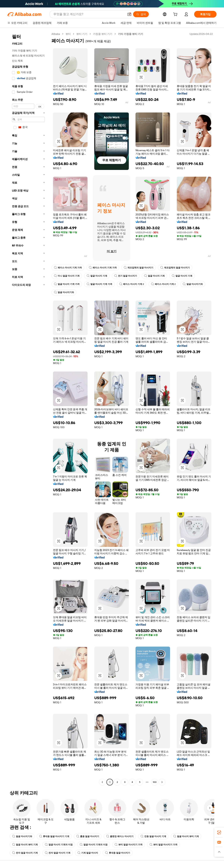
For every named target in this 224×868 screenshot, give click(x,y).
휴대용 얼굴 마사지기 (118, 853)
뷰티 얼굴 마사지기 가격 (129, 845)
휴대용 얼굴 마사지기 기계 (54, 836)
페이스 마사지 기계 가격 (68, 268)
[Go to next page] (162, 782)
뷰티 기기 (82, 34)
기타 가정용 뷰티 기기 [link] (131, 34)
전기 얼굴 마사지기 (126, 276)
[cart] (176, 15)
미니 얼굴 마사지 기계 (67, 276)
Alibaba (56, 34)
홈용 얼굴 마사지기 (88, 836)
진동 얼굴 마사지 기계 (153, 836)
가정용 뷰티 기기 (103, 34)
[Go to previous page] (102, 782)
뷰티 (68, 34)
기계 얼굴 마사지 (88, 853)
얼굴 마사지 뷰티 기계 (186, 836)
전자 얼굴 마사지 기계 (25, 853)
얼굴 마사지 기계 (97, 276)
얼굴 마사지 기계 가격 (67, 284)
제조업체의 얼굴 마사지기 (139, 268)
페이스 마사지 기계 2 (132, 284)
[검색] (141, 14)
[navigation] (28, 408)
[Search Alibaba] (89, 14)
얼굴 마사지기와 (193, 284)
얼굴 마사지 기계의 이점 (59, 845)
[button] (129, 14)
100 (155, 782)
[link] (219, 832)
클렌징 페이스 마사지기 (120, 836)
